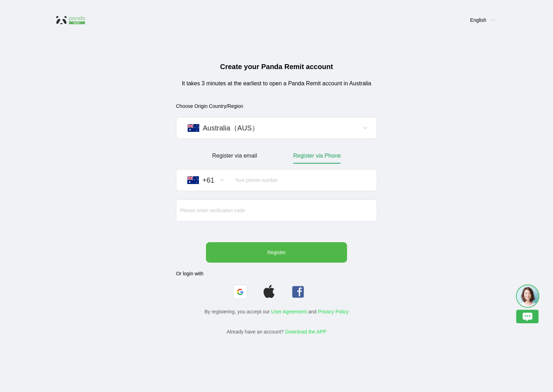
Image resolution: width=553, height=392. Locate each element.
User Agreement (289, 312)
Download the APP (306, 332)
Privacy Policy (333, 312)
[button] (240, 292)
